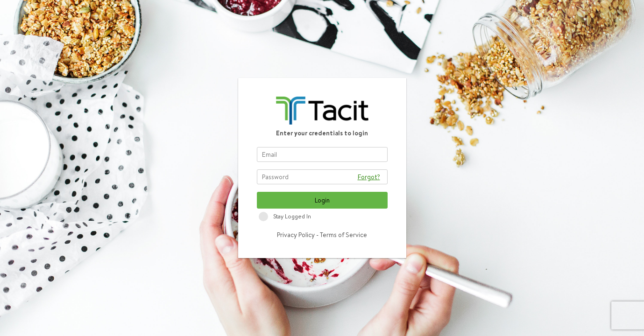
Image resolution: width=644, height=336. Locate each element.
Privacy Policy (296, 235)
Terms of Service (343, 235)
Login (322, 200)
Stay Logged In (292, 216)
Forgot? (369, 177)
